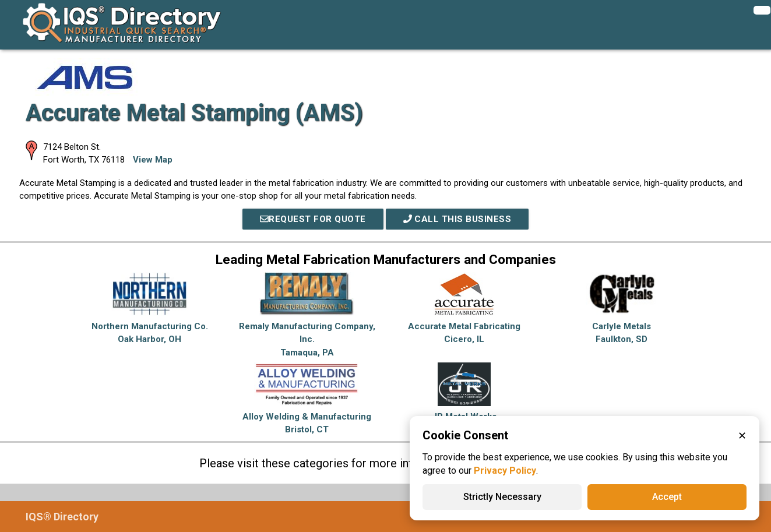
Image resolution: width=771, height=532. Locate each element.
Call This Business (457, 219)
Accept (667, 497)
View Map (153, 160)
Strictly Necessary (502, 497)
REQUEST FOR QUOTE (313, 219)
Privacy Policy (505, 471)
